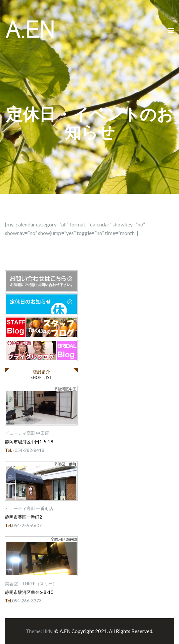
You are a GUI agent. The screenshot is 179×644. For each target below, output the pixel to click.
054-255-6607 (27, 525)
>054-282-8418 (28, 450)
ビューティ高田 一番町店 (29, 508)
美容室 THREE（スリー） (31, 584)
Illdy (48, 631)
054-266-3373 (27, 601)
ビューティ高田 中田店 (27, 433)
